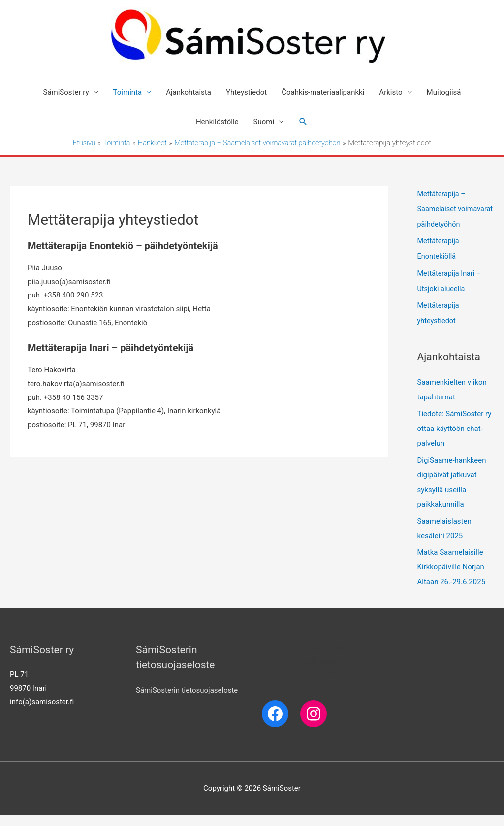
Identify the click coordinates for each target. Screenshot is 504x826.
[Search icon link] (303, 122)
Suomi (264, 122)
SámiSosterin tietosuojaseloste (187, 701)
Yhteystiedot (246, 92)
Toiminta (128, 92)
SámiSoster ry (66, 92)
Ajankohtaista (189, 92)
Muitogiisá (444, 92)
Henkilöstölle (217, 122)
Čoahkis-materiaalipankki (323, 92)
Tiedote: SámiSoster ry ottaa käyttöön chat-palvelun (455, 440)
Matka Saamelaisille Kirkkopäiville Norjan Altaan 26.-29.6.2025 (452, 578)
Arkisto (391, 92)
